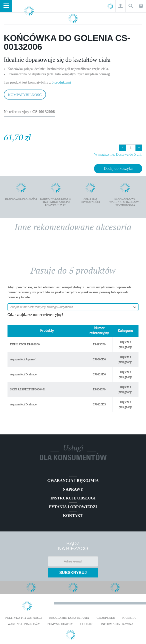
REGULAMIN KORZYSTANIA (69, 618)
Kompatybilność (25, 95)
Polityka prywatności (23, 618)
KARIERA (129, 618)
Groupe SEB (106, 618)
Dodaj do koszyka (118, 168)
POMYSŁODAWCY (60, 624)
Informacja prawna (117, 624)
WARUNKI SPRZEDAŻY (24, 624)
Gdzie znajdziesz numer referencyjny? (35, 315)
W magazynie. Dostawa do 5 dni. (118, 154)
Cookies (87, 624)
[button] (120, 6)
